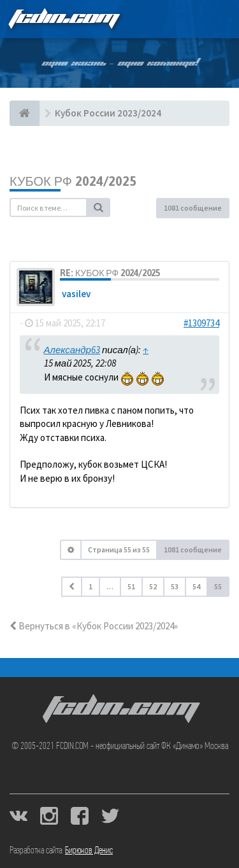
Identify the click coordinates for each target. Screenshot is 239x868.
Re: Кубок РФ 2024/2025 (110, 273)
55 (218, 586)
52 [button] (153, 586)
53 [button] (175, 586)
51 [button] (131, 586)
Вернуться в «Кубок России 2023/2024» (94, 626)
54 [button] (196, 586)
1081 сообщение (193, 208)
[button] (72, 587)
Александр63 (72, 350)
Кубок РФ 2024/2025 (73, 181)
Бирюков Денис (89, 851)
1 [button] (91, 586)
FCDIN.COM (63, 19)
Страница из (119, 549)
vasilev (76, 294)
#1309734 (201, 323)
